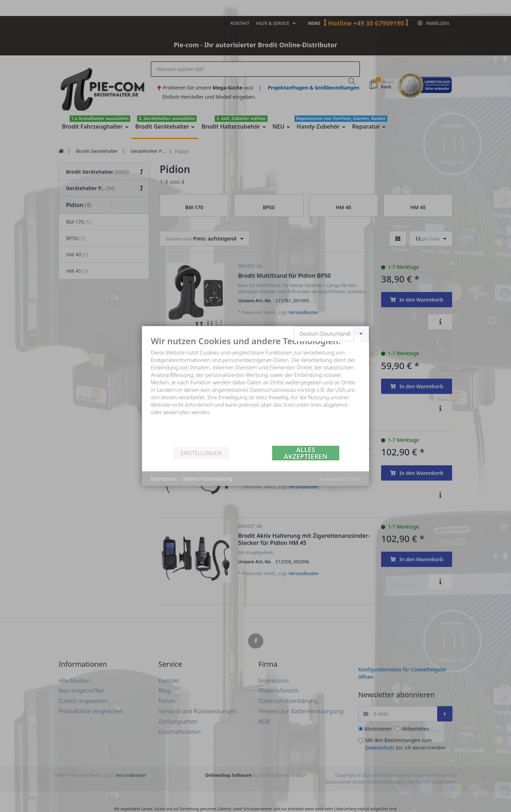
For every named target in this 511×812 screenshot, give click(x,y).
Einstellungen (201, 453)
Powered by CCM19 (340, 479)
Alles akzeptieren (306, 453)
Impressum (164, 479)
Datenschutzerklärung (207, 479)
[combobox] (332, 334)
